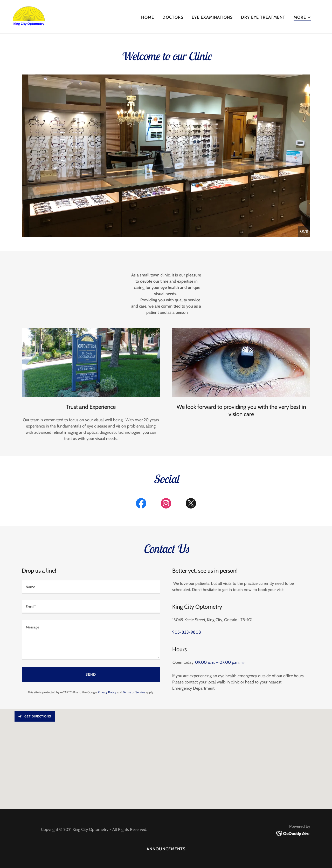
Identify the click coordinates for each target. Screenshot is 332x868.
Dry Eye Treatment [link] (263, 17)
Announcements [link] (166, 849)
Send (91, 674)
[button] (302, 18)
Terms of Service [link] (134, 692)
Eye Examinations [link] (212, 17)
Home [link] (148, 17)
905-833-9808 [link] (187, 632)
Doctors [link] (173, 17)
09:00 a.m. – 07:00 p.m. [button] (217, 662)
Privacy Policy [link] (107, 692)
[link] (29, 16)
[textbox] (91, 587)
